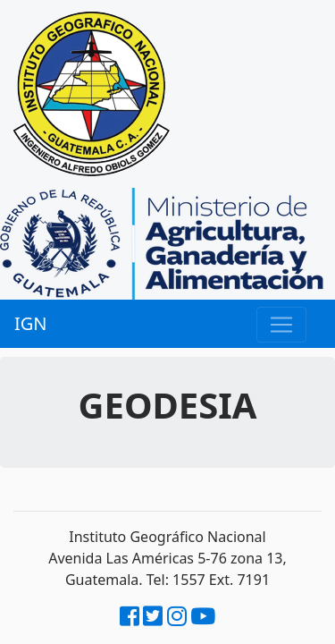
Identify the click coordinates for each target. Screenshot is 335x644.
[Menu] (281, 325)
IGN (31, 323)
